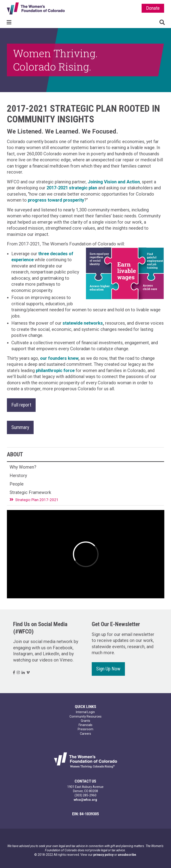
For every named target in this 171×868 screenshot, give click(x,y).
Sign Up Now (108, 669)
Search (162, 22)
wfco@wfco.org (85, 800)
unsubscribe (127, 855)
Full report (21, 405)
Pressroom (85, 729)
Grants (85, 721)
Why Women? (23, 467)
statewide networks (83, 323)
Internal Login (85, 712)
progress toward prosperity (56, 200)
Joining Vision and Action (114, 182)
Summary (20, 427)
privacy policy (103, 855)
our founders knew (59, 358)
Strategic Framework (30, 492)
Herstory (18, 475)
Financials (85, 725)
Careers (85, 734)
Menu (9, 22)
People (17, 484)
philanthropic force (55, 370)
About (15, 454)
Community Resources (85, 716)
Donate (153, 8)
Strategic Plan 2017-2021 (37, 500)
